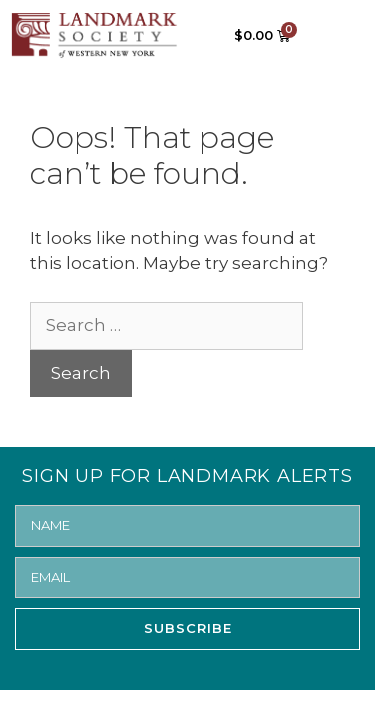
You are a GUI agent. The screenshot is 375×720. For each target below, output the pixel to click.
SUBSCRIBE (188, 628)
